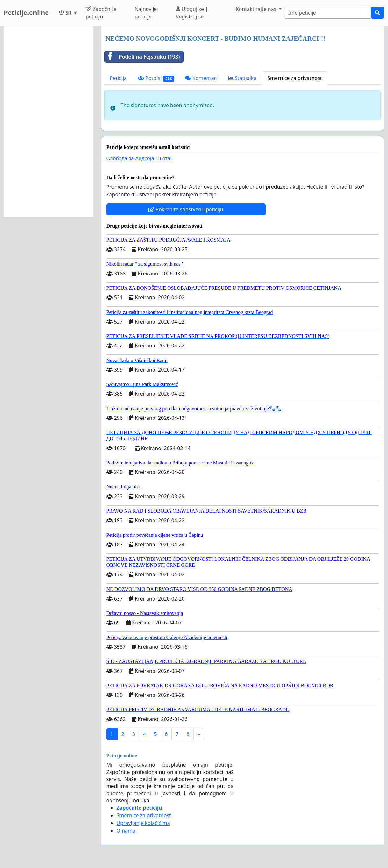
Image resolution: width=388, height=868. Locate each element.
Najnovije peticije (146, 13)
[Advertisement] (49, 121)
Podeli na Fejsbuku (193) (142, 57)
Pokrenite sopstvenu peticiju (186, 209)
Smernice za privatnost (295, 78)
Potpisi (156, 78)
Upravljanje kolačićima (143, 823)
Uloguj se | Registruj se (192, 13)
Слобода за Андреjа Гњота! (139, 159)
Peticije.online (26, 13)
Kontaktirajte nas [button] (257, 9)
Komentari (201, 78)
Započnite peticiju (101, 13)
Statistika (243, 78)
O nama (126, 831)
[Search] (328, 13)
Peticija (119, 78)
